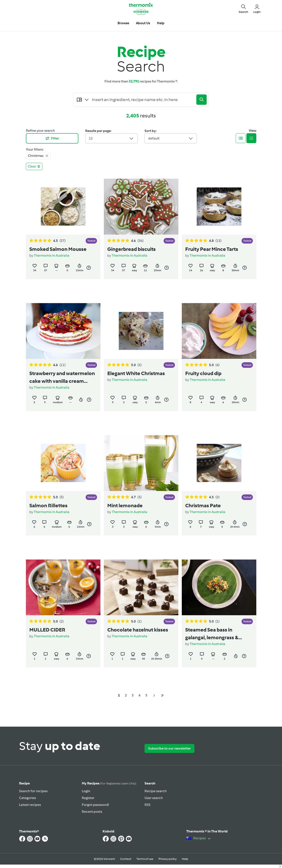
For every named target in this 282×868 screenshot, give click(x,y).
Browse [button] (123, 23)
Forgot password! (95, 805)
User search (154, 798)
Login (86, 791)
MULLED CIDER (47, 630)
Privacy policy (168, 859)
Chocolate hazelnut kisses (138, 630)
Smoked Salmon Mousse (58, 249)
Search (150, 783)
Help (185, 859)
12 (111, 138)
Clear (34, 166)
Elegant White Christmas (136, 373)
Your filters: (35, 149)
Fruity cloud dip (203, 373)
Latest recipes (30, 805)
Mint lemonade (125, 505)
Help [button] (161, 23)
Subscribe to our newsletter (169, 748)
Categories (28, 798)
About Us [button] (143, 23)
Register (88, 798)
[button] (243, 9)
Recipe (24, 783)
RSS (148, 805)
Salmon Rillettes (48, 505)
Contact (126, 859)
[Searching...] (143, 100)
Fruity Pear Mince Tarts (212, 249)
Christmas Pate (203, 505)
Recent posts (92, 812)
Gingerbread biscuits (131, 249)
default (171, 138)
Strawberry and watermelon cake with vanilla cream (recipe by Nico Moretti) (62, 378)
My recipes (109, 783)
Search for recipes (33, 791)
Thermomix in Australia (52, 255)
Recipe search (156, 791)
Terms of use (145, 859)
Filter (52, 138)
